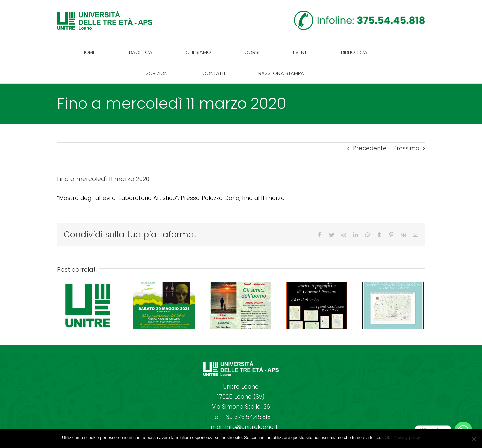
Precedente (370, 148)
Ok (387, 437)
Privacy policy (407, 437)
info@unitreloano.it (252, 427)
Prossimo (406, 148)
